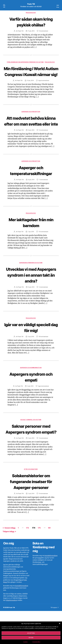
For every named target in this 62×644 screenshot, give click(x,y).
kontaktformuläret (22, 619)
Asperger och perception (31, 118)
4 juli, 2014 (30, 412)
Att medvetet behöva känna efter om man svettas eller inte (31, 130)
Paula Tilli (31, 4)
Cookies (25, 642)
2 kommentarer (44, 312)
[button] (60, 623)
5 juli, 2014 (31, 362)
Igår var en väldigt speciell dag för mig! (31, 353)
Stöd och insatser (31, 501)
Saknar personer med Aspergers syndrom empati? (31, 458)
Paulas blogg (31, 13)
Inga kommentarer (44, 87)
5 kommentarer (44, 143)
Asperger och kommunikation (31, 393)
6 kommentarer (44, 526)
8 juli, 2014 (31, 198)
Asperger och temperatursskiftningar (31, 186)
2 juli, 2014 (31, 526)
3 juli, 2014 (31, 470)
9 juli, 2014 (31, 143)
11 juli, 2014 (31, 31)
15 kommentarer (44, 251)
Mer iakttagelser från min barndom (31, 241)
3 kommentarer (44, 470)
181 (56, 560)
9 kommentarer (44, 31)
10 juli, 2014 (30, 87)
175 (45, 560)
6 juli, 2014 (31, 312)
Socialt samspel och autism (31, 446)
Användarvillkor (36, 642)
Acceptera (31, 633)
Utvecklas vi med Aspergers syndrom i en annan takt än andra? (31, 297)
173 (32, 560)
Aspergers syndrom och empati (31, 403)
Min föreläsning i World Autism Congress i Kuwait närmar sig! (31, 75)
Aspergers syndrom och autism (31, 282)
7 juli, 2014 (31, 251)
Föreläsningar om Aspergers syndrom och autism (25, 63)
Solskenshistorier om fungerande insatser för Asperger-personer (31, 513)
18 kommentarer (44, 362)
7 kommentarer (44, 198)
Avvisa (31, 638)
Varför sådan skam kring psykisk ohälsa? (31, 22)
